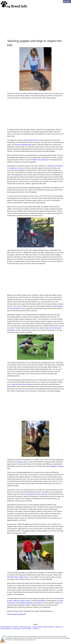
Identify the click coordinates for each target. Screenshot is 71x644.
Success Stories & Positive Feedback (43, 627)
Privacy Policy (16, 629)
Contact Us (36, 629)
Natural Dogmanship (25, 627)
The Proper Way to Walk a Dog (17, 577)
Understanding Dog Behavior (16, 614)
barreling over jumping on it (40, 160)
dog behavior (42, 601)
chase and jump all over (31, 140)
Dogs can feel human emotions (22, 384)
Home (35, 624)
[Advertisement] (35, 21)
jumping (19, 462)
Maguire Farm (59, 627)
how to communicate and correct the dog (34, 494)
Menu (68, 1)
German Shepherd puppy (23, 145)
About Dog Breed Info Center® (9, 627)
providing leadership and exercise (30, 603)
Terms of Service (27, 629)
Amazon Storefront (6, 629)
